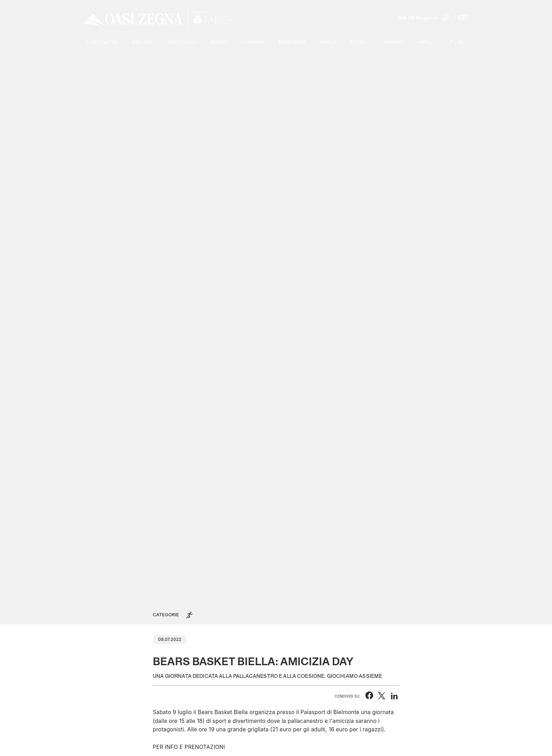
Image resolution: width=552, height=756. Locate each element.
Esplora (143, 43)
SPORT (358, 43)
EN (461, 43)
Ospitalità (180, 43)
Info (424, 43)
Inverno (394, 43)
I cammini (253, 43)
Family (328, 43)
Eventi (219, 43)
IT (451, 43)
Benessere (292, 43)
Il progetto (102, 43)
